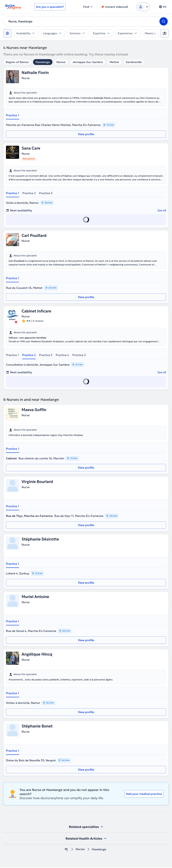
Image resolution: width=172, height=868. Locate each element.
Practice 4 (62, 356)
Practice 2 (29, 193)
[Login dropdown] (143, 7)
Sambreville (134, 62)
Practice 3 (46, 193)
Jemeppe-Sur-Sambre (88, 62)
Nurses (80, 850)
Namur (61, 62)
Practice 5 (79, 356)
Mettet (114, 62)
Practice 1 (13, 115)
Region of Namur (17, 62)
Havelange (43, 62)
